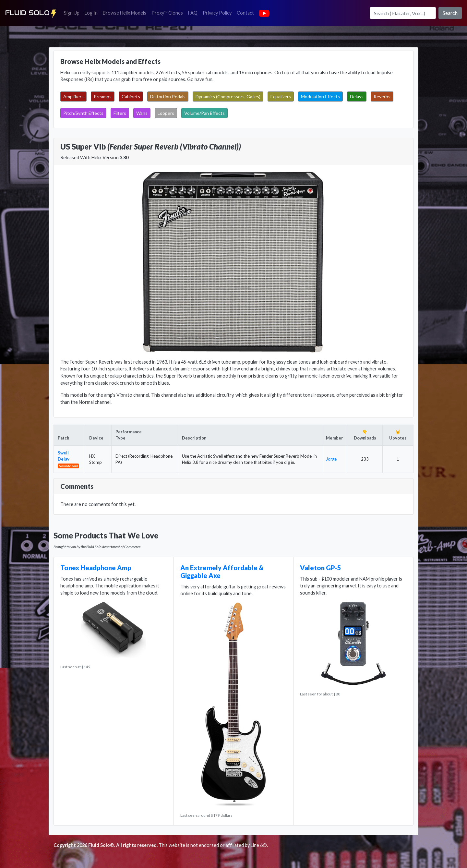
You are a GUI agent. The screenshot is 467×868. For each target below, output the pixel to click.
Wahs (142, 113)
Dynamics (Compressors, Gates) (228, 96)
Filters (120, 113)
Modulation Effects (320, 96)
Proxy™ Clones (167, 13)
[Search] (403, 13)
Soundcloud (68, 466)
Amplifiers (73, 96)
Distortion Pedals (168, 96)
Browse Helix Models (125, 13)
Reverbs (382, 96)
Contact (247, 12)
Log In (92, 12)
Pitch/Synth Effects (83, 113)
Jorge (331, 459)
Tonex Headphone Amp (96, 568)
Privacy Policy (218, 12)
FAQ (194, 12)
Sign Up (73, 12)
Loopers (166, 113)
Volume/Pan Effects (204, 113)
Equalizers (281, 96)
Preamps (103, 96)
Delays (357, 96)
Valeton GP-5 (321, 568)
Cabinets (131, 96)
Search (450, 13)
